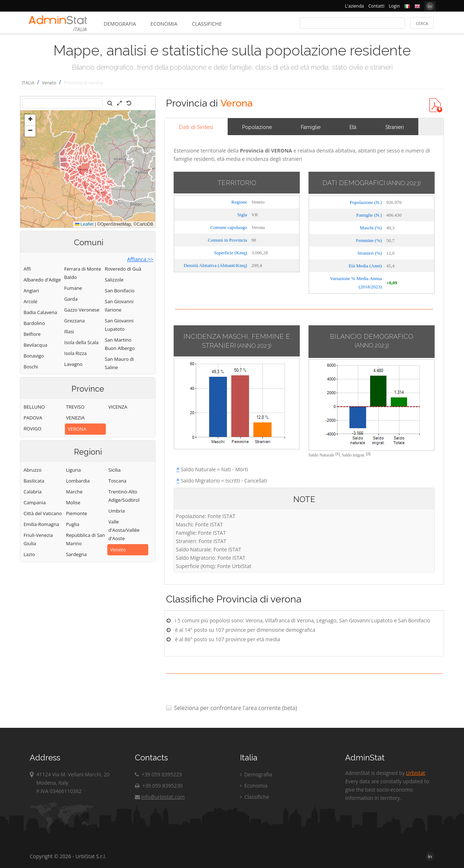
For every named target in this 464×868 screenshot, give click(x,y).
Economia (164, 24)
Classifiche (207, 24)
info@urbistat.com (160, 797)
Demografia (120, 24)
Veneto (49, 83)
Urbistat (415, 773)
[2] (368, 454)
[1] (338, 454)
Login (394, 6)
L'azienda (355, 6)
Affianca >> (140, 259)
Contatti (376, 6)
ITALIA (28, 83)
